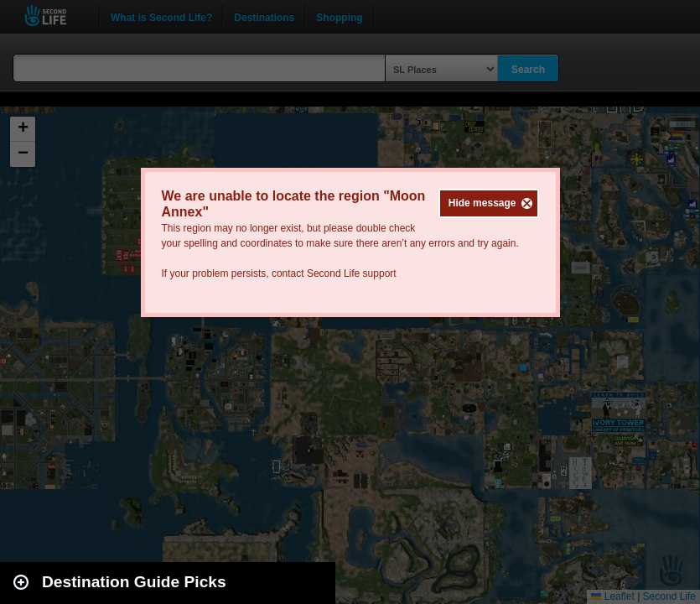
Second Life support (352, 273)
